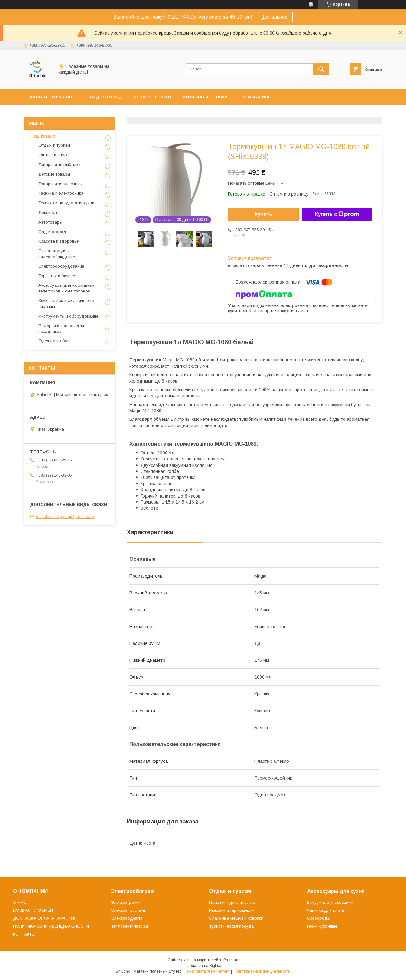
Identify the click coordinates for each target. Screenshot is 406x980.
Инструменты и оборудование (68, 316)
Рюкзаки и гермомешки (232, 910)
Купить (264, 214)
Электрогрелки (126, 902)
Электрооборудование (61, 266)
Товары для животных (60, 184)
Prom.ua (231, 960)
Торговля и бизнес (57, 276)
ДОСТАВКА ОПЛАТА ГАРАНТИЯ (45, 918)
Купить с (337, 214)
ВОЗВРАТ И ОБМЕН (33, 910)
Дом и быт (49, 213)
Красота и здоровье (59, 241)
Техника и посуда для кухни (66, 203)
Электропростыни (129, 910)
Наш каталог (44, 136)
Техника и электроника (61, 193)
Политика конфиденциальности (262, 971)
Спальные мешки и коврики (236, 918)
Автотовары (50, 222)
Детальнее (275, 17)
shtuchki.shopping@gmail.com (65, 517)
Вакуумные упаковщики (330, 902)
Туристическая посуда (231, 926)
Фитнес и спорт (54, 155)
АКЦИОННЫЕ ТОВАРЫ (207, 97)
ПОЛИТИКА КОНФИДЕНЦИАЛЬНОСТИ (51, 926)
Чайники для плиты (326, 910)
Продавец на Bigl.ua (203, 966)
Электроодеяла (127, 918)
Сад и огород (52, 232)
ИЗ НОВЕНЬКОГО (152, 97)
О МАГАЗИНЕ (257, 97)
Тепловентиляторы (130, 926)
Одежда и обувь (55, 341)
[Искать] (321, 69)
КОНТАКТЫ (24, 934)
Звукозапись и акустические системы (66, 303)
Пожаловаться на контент (207, 971)
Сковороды (319, 918)
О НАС (20, 902)
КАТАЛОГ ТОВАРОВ (51, 97)
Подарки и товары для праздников (61, 329)
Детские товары (54, 174)
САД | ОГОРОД (106, 97)
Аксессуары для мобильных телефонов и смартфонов (66, 288)
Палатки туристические (232, 902)
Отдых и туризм (54, 145)
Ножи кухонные (322, 926)
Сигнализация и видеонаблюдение (57, 254)
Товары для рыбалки (59, 165)
